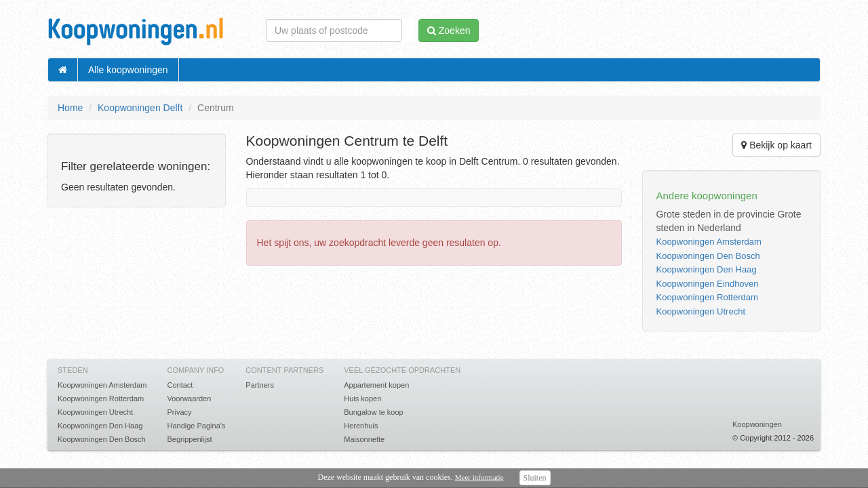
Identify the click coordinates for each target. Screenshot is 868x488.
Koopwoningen (757, 424)
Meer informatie (479, 477)
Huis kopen (362, 399)
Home (70, 108)
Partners (260, 385)
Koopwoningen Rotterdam (707, 297)
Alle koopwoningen (128, 70)
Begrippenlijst (189, 439)
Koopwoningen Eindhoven (707, 284)
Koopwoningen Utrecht (701, 311)
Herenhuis (361, 426)
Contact (180, 385)
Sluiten (535, 478)
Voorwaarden (189, 399)
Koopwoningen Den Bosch (708, 256)
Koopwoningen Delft (140, 108)
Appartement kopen (376, 385)
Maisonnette (364, 439)
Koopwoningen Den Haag (706, 269)
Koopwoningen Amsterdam (708, 242)
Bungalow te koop (373, 412)
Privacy (179, 412)
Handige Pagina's (196, 426)
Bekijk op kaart (776, 145)
